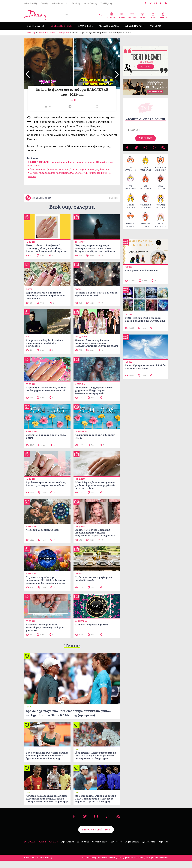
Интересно (63, 33)
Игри (153, 15)
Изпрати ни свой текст (96, 830)
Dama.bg (45, 3)
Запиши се (146, 138)
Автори (42, 842)
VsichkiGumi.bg (90, 3)
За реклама (30, 842)
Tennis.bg (76, 3)
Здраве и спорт (134, 26)
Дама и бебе (85, 26)
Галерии (122, 15)
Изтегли (145, 67)
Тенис (72, 645)
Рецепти (111, 15)
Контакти (53, 842)
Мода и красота (109, 26)
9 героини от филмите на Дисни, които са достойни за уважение (70, 169)
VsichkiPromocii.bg (60, 3)
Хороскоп (156, 26)
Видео (142, 15)
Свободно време (61, 26)
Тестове (132, 15)
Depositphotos (67, 842)
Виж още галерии (72, 207)
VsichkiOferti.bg (31, 3)
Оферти (163, 15)
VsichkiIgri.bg (106, 3)
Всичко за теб (36, 26)
